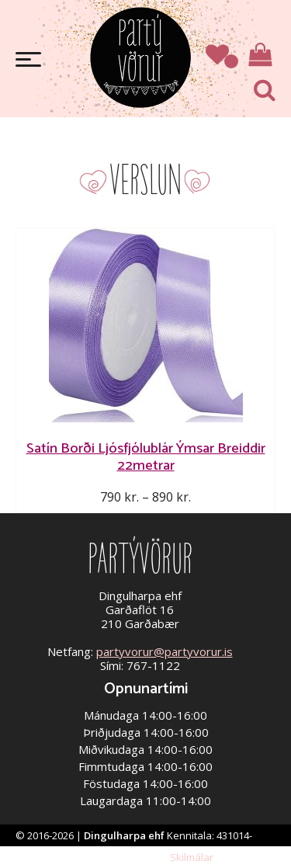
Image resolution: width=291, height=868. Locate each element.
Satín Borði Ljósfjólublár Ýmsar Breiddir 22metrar (146, 457)
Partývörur (140, 56)
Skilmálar (192, 857)
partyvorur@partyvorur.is (165, 651)
